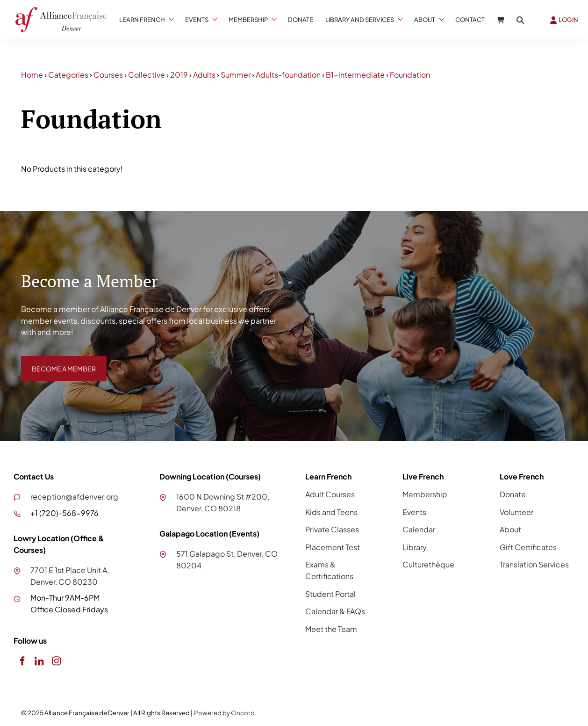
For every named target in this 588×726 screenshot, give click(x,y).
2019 (179, 75)
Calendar (419, 529)
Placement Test (333, 547)
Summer (236, 75)
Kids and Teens (331, 512)
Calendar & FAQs (335, 611)
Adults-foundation (288, 75)
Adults (204, 75)
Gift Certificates (528, 547)
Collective (147, 75)
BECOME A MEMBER (57, 361)
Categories (68, 75)
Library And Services (360, 20)
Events (197, 20)
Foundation (410, 75)
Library (415, 547)
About (425, 20)
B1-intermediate (355, 75)
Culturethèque (428, 564)
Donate (301, 20)
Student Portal (330, 594)
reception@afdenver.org (74, 497)
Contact (470, 20)
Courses (108, 75)
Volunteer (516, 512)
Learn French (142, 20)
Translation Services (534, 564)
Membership (248, 20)
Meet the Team (331, 629)
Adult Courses (330, 494)
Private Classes (332, 529)
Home (32, 75)
